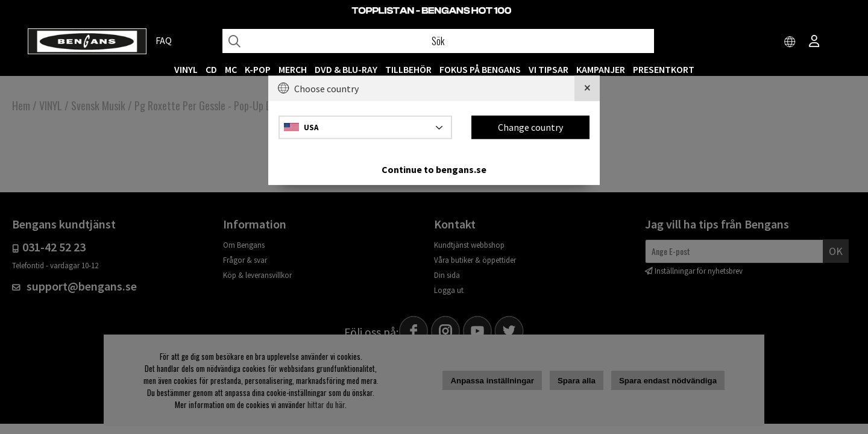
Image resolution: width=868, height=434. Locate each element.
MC (231, 69)
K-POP (258, 69)
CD (211, 69)
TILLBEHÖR (408, 69)
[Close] (587, 89)
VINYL (186, 69)
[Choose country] (790, 42)
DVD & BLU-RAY (346, 69)
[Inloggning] (814, 42)
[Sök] (438, 41)
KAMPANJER (601, 69)
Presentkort (664, 69)
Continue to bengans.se (434, 169)
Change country (530, 127)
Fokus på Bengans (480, 69)
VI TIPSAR (549, 69)
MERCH (293, 69)
